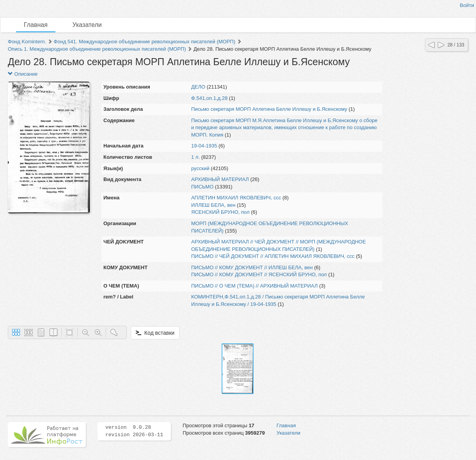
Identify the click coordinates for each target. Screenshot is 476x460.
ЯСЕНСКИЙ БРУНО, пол (220, 212)
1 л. (195, 157)
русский (200, 168)
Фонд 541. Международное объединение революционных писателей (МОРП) (145, 42)
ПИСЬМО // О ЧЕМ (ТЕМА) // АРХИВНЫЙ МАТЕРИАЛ (254, 286)
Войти (467, 5)
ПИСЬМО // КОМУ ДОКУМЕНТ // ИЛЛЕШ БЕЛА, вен (252, 267)
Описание (23, 74)
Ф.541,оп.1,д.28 (209, 98)
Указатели (87, 25)
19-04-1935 (204, 146)
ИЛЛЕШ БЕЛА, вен (213, 205)
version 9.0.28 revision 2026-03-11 (134, 431)
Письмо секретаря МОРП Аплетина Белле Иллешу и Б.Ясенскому (269, 109)
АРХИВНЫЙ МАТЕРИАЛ (220, 179)
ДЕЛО (198, 87)
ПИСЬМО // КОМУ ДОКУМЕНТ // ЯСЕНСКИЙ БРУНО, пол (259, 274)
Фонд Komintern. (27, 42)
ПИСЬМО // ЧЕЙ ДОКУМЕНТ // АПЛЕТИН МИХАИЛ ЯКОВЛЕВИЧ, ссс (273, 256)
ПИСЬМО (202, 187)
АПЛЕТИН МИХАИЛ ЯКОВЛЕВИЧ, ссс (236, 198)
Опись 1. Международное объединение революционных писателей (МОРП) (97, 49)
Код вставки (155, 333)
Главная (36, 25)
